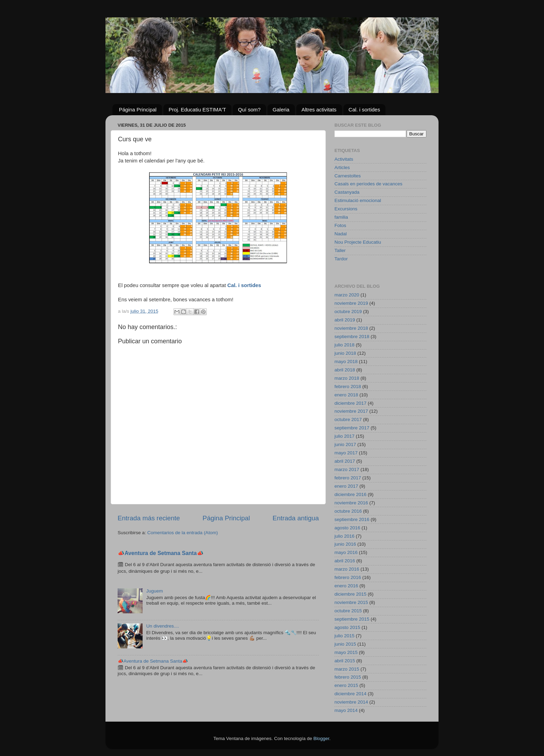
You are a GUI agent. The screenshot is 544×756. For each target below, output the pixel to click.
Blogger (321, 738)
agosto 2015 (347, 627)
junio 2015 (345, 644)
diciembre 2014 (350, 694)
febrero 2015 (348, 677)
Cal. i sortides (364, 110)
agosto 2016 (347, 528)
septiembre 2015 (352, 619)
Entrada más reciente (149, 518)
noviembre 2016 (351, 503)
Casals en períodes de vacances (368, 184)
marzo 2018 (347, 378)
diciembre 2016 (350, 494)
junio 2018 (345, 353)
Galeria (281, 110)
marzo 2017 (347, 469)
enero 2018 (346, 395)
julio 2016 (345, 536)
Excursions (346, 209)
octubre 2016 (348, 511)
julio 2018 (345, 345)
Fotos (340, 225)
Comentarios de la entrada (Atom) (183, 533)
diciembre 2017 (350, 403)
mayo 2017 (346, 453)
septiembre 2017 (352, 428)
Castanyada (347, 192)
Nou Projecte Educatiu (358, 242)
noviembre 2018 (351, 328)
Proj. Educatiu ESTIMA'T (197, 110)
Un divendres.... (163, 626)
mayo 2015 (346, 652)
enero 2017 (346, 486)
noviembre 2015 (351, 602)
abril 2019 (345, 320)
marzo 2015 (347, 669)
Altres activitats (319, 110)
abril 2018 (345, 370)
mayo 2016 (346, 552)
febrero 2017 (348, 478)
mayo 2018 (346, 362)
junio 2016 (345, 544)
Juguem (154, 591)
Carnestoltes (348, 176)
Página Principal (138, 110)
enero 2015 (346, 685)
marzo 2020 (347, 295)
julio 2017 (345, 436)
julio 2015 (345, 636)
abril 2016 (345, 561)
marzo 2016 (347, 569)
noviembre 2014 (351, 702)
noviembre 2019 (351, 303)
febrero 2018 (348, 387)
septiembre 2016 (352, 519)
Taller (340, 250)
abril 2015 (345, 661)
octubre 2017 (348, 419)
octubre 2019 (348, 312)
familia (341, 217)
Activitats (344, 159)
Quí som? (249, 110)
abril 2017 (345, 461)
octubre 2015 (348, 611)
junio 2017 (345, 444)
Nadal (341, 234)
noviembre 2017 (351, 411)
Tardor (341, 259)
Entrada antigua (296, 518)
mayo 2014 (346, 710)
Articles (342, 167)
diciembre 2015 (350, 594)
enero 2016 (346, 586)
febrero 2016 (348, 577)
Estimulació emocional (358, 200)
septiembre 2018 (352, 337)
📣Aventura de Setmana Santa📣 (161, 553)
